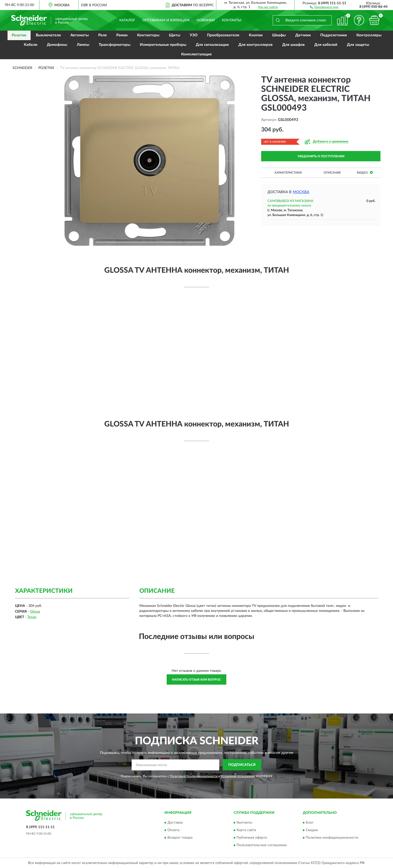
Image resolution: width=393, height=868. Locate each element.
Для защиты (358, 45)
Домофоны (57, 45)
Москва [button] (301, 192)
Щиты (175, 35)
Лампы (83, 45)
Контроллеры (369, 35)
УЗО (194, 35)
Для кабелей (326, 45)
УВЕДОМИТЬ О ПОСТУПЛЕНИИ (321, 156)
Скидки (312, 830)
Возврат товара (180, 838)
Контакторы (148, 35)
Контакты (232, 20)
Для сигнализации (212, 45)
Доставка (175, 823)
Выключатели (48, 35)
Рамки (122, 35)
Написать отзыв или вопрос (197, 680)
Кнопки (256, 35)
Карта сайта (246, 830)
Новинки (206, 20)
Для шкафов (293, 45)
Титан (32, 617)
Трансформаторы (115, 45)
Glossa (35, 612)
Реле (103, 35)
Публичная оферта (252, 838)
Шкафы (279, 35)
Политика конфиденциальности (332, 838)
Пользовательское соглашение (262, 845)
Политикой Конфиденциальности (194, 776)
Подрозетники (334, 35)
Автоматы (80, 35)
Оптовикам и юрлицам (166, 20)
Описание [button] (332, 173)
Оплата (173, 830)
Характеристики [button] (288, 173)
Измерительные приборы (163, 45)
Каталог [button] (127, 20)
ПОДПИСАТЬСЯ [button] (242, 765)
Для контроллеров (256, 45)
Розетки (19, 35)
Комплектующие (197, 54)
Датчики (303, 35)
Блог (310, 823)
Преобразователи (223, 35)
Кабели (31, 45)
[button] (324, 7)
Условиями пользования (238, 776)
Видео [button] (365, 172)
